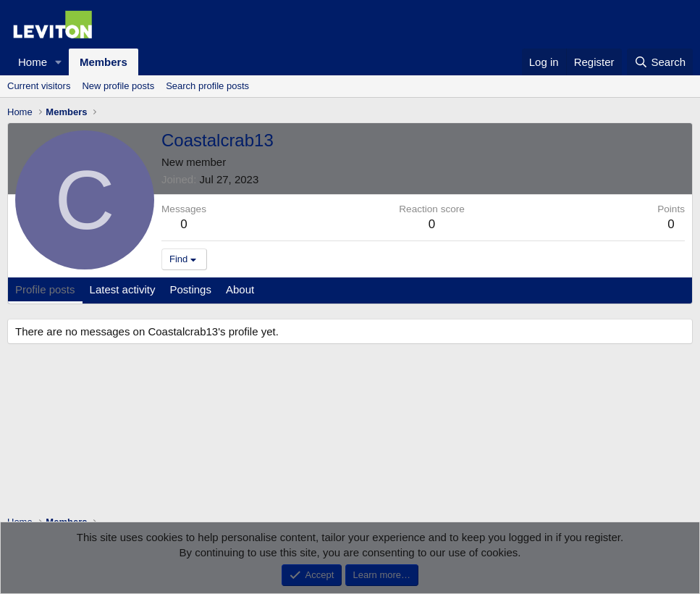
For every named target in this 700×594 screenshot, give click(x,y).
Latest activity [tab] (123, 289)
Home (33, 62)
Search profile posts (207, 86)
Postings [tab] (190, 289)
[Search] (660, 62)
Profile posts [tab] (45, 289)
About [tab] (240, 289)
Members (104, 62)
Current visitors (39, 86)
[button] (59, 62)
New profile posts (118, 86)
